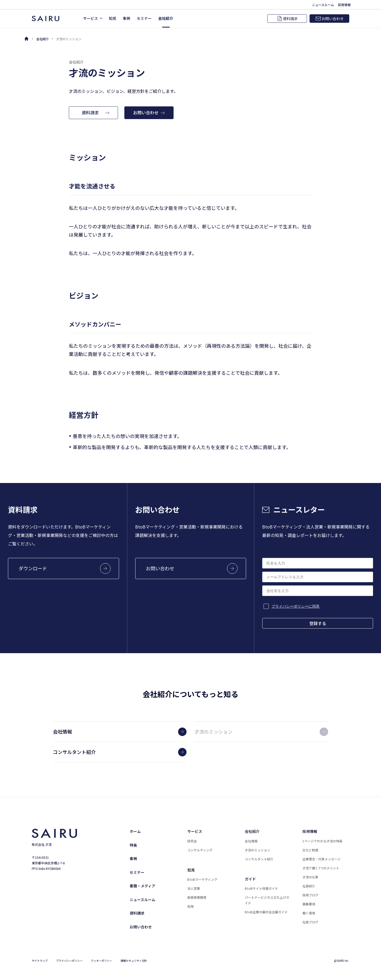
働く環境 (309, 913)
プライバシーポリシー (69, 961)
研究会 (192, 841)
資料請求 (137, 913)
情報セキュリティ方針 (134, 961)
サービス (195, 831)
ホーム (135, 831)
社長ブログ (310, 922)
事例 (133, 859)
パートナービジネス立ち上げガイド (267, 900)
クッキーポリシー (102, 961)
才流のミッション (257, 850)
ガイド (250, 879)
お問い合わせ (141, 927)
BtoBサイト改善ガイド (261, 888)
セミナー (137, 872)
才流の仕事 (310, 877)
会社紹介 (43, 39)
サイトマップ (40, 961)
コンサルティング (200, 850)
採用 (190, 906)
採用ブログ (310, 895)
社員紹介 (309, 886)
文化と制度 (310, 850)
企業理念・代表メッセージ (321, 859)
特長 (133, 845)
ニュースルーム (142, 900)
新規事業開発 (197, 897)
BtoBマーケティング (202, 879)
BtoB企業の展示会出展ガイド (266, 912)
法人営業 (194, 888)
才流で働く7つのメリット (321, 868)
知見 (191, 870)
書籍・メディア (142, 886)
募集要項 (309, 904)
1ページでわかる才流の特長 (322, 841)
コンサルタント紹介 (259, 859)
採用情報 (310, 831)
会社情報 (251, 841)
